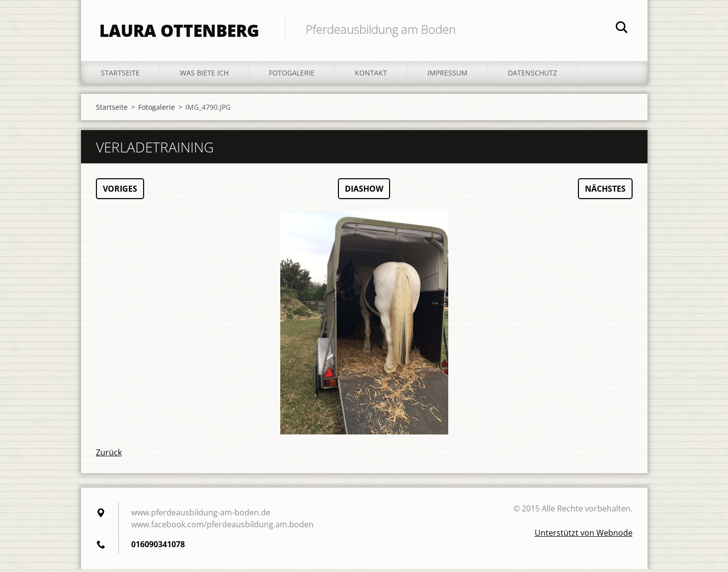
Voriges (120, 192)
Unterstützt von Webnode (584, 536)
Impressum (447, 75)
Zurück (109, 455)
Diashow (364, 192)
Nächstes (605, 192)
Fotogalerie (292, 75)
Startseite (120, 75)
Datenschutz (532, 75)
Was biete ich (204, 75)
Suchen (622, 29)
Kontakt (371, 75)
